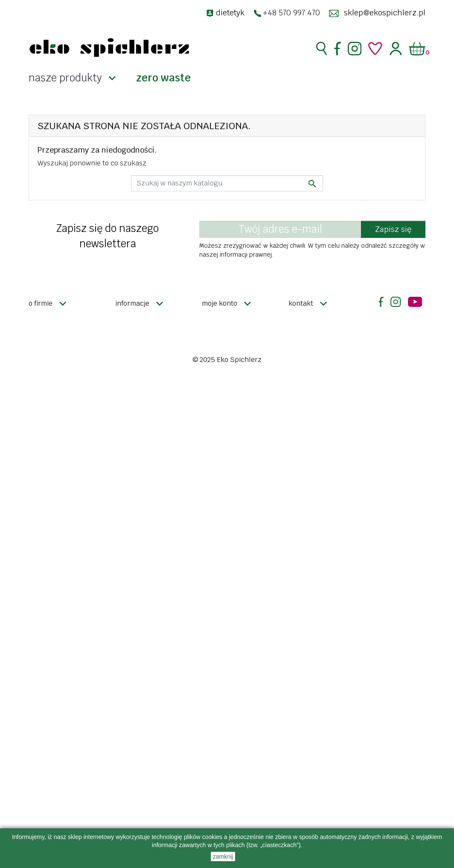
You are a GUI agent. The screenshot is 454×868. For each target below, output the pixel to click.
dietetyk (230, 13)
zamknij (223, 856)
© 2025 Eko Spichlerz (227, 360)
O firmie (41, 303)
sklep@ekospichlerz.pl (385, 13)
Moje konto (220, 303)
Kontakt (301, 303)
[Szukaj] (227, 183)
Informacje (132, 303)
